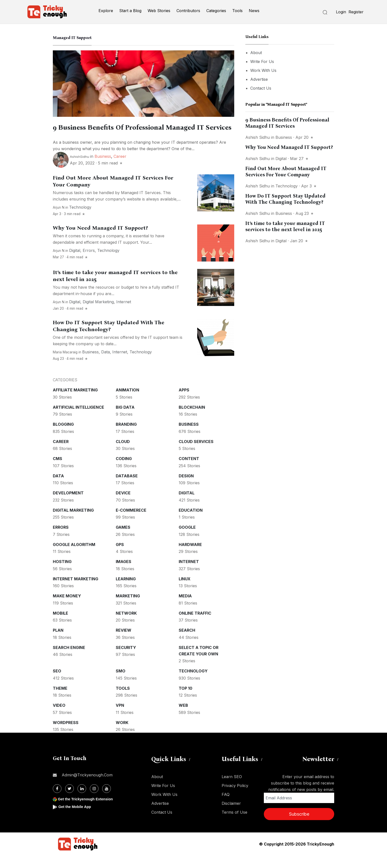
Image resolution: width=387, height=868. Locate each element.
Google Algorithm (74, 557)
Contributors (188, 11)
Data (106, 364)
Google (187, 540)
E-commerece (131, 523)
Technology (80, 220)
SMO (121, 684)
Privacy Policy (235, 798)
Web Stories (159, 11)
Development (68, 505)
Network (126, 626)
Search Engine (69, 660)
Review (124, 643)
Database (127, 488)
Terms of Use (234, 825)
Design (186, 488)
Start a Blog (130, 11)
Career (120, 169)
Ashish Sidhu (258, 137)
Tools (237, 11)
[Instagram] (94, 801)
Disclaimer (231, 816)
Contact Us (261, 88)
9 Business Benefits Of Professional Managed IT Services (287, 123)
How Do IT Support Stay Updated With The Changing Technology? (109, 339)
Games (123, 540)
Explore (106, 11)
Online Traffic (195, 626)
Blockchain (192, 420)
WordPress (66, 735)
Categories (216, 11)
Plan (58, 643)
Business (103, 169)
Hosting (62, 574)
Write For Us (262, 61)
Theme (60, 701)
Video (59, 718)
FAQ (226, 807)
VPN (120, 718)
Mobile (60, 626)
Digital (75, 263)
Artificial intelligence (78, 420)
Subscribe (299, 827)
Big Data (125, 420)
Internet (124, 314)
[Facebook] (57, 801)
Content (189, 471)
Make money (67, 608)
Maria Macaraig (65, 365)
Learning (126, 591)
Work (122, 735)
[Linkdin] (82, 801)
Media (185, 608)
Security (126, 660)
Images (124, 574)
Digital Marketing (98, 314)
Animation (127, 403)
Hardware (190, 557)
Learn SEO (232, 789)
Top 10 (185, 701)
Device (123, 505)
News (254, 11)
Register (356, 12)
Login (341, 12)
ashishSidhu (79, 169)
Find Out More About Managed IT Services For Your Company (286, 172)
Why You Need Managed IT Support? (100, 241)
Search (187, 643)
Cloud (123, 454)
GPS (120, 557)
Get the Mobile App (76, 819)
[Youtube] (106, 801)
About (256, 53)
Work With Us (263, 70)
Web (183, 718)
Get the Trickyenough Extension (88, 812)
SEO (57, 684)
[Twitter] (69, 801)
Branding (126, 437)
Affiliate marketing (75, 403)
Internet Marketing (76, 591)
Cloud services (196, 454)
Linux (185, 591)
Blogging (63, 437)
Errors (89, 263)
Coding (124, 471)
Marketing (128, 608)
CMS (58, 471)
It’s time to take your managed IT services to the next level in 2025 (285, 226)
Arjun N (59, 220)
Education (191, 523)
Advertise (259, 79)
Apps (184, 403)
